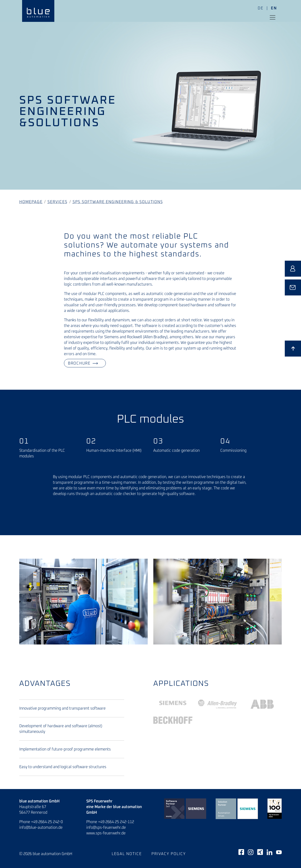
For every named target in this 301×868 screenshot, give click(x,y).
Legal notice (127, 854)
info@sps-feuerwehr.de (106, 828)
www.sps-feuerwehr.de (106, 833)
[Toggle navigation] (273, 17)
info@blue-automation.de (41, 828)
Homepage (31, 202)
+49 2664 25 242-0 (47, 822)
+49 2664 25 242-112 (116, 822)
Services (57, 202)
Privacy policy (169, 854)
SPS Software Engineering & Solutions (118, 202)
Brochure (64, 363)
